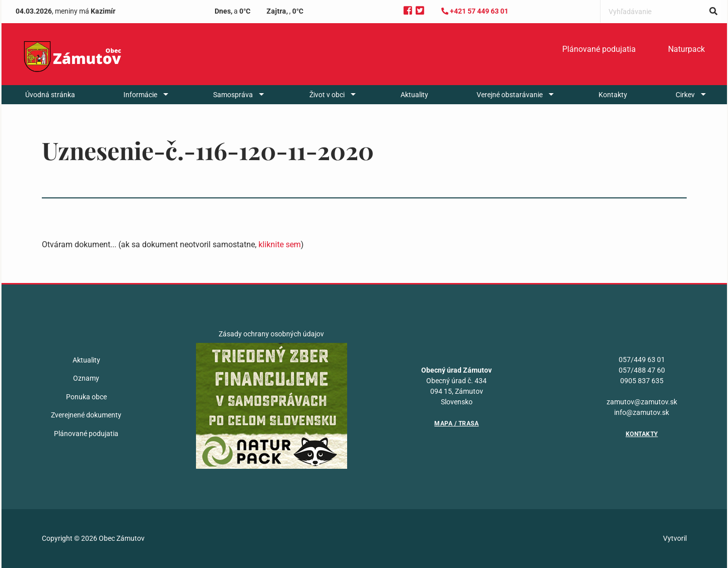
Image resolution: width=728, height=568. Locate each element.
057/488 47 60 (642, 370)
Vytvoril (675, 538)
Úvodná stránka (50, 95)
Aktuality (414, 95)
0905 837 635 (642, 381)
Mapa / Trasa (456, 423)
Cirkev (685, 95)
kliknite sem (280, 244)
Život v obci (327, 95)
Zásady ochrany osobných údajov (271, 334)
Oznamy (86, 378)
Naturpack (686, 49)
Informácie (140, 95)
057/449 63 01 (642, 360)
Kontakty (613, 95)
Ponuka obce (86, 397)
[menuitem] (599, 49)
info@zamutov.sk (642, 412)
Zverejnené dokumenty (86, 415)
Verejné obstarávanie (510, 95)
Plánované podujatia (599, 49)
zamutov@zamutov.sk (642, 402)
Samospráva (233, 95)
